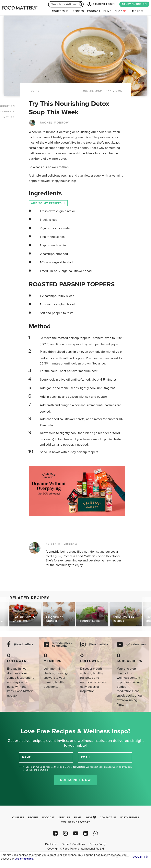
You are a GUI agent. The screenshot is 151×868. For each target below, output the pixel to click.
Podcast (94, 11)
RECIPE (34, 91)
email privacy (111, 767)
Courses (58, 11)
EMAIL (86, 757)
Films (107, 11)
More (136, 11)
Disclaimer (51, 844)
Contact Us (108, 818)
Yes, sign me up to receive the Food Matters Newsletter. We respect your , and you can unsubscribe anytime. (79, 768)
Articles (64, 818)
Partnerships (130, 818)
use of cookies (24, 859)
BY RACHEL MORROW (62, 544)
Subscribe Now (76, 780)
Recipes (78, 11)
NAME (27, 757)
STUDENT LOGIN (101, 4)
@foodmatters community (62, 645)
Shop (120, 11)
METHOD (9, 117)
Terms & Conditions (73, 844)
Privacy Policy (98, 844)
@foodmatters (24, 644)
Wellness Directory (76, 822)
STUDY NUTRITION (134, 4)
